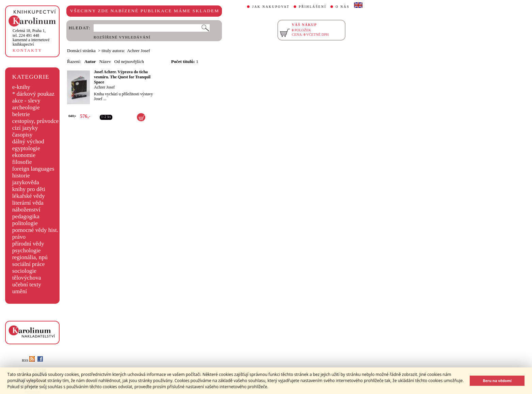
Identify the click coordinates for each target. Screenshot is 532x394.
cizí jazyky (25, 128)
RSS (28, 360)
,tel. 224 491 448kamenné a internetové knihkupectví (31, 37)
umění (20, 291)
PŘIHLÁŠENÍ (313, 7)
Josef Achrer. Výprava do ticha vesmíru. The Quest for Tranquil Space (122, 77)
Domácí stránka (81, 51)
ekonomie (24, 155)
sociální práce (29, 264)
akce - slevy (26, 101)
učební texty (27, 285)
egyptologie (26, 148)
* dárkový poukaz (33, 94)
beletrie (21, 114)
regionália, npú (30, 257)
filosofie (22, 162)
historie (21, 176)
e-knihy (21, 87)
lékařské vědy (29, 196)
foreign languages (33, 169)
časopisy (22, 135)
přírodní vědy (28, 244)
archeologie (26, 107)
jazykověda (26, 182)
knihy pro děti (29, 189)
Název (105, 61)
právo (19, 237)
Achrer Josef (104, 87)
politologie (25, 223)
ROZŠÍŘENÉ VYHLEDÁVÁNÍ (122, 37)
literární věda (28, 203)
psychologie (27, 250)
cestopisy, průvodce (36, 121)
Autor (90, 61)
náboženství (26, 210)
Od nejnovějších (129, 61)
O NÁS (343, 7)
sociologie (24, 271)
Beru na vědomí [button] (497, 381)
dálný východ (28, 141)
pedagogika (26, 216)
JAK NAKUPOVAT (271, 7)
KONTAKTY (27, 50)
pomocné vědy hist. (35, 230)
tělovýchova (27, 278)
